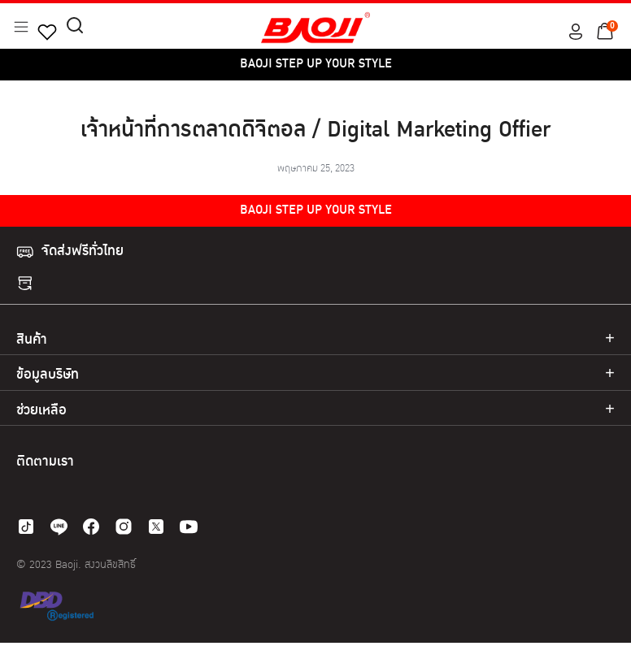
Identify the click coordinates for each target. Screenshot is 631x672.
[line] (59, 527)
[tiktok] (26, 527)
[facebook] (91, 527)
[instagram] (124, 527)
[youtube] (189, 527)
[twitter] (156, 527)
